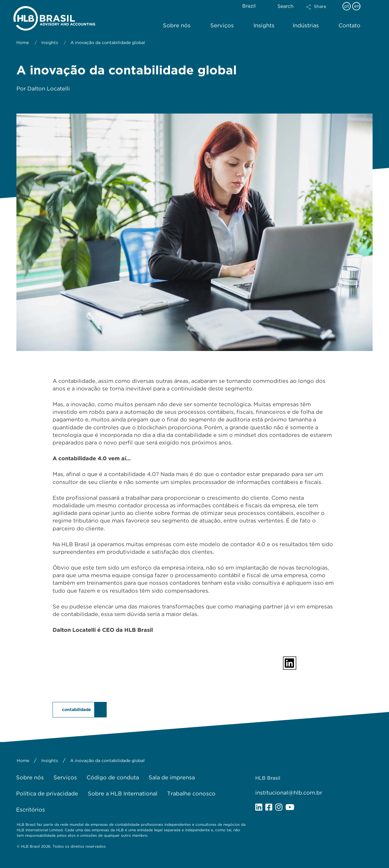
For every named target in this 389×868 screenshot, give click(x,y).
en (357, 6)
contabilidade (77, 710)
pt (347, 6)
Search (286, 6)
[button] (321, 11)
